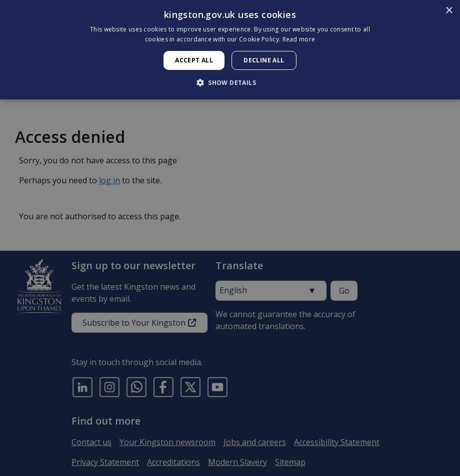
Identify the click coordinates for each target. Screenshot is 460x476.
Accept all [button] (194, 60)
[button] (230, 82)
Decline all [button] (264, 60)
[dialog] (230, 50)
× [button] (449, 11)
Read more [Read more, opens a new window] (299, 39)
